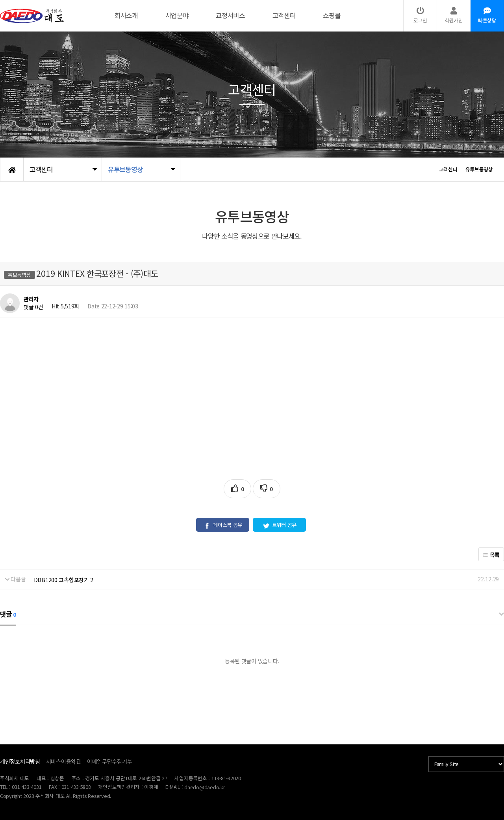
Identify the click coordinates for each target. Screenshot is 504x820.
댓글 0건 (33, 307)
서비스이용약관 (64, 761)
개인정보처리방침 (20, 761)
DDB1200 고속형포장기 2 (64, 580)
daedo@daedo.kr (205, 787)
